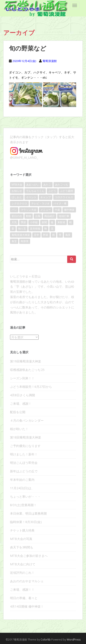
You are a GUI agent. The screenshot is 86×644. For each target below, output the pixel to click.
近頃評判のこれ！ (22, 573)
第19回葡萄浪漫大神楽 (26, 361)
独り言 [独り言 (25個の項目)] (22, 229)
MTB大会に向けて (23, 564)
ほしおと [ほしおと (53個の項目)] (17, 197)
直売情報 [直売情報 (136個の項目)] (35, 229)
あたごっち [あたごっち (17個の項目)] (62, 185)
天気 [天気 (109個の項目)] (14, 222)
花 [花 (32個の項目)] (52, 229)
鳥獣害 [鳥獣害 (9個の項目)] (25, 241)
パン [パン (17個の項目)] (14, 210)
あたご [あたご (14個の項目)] (47, 185)
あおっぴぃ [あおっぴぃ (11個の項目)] (33, 185)
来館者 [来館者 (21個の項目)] (61, 222)
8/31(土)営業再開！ (23, 505)
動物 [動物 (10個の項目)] (29, 216)
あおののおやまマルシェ (27, 581)
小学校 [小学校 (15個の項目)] (34, 222)
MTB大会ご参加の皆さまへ (29, 556)
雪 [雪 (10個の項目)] (60, 235)
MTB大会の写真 (21, 539)
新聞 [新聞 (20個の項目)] (44, 222)
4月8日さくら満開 (22, 395)
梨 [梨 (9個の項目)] (13, 229)
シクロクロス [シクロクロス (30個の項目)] (19, 203)
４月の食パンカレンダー (27, 420)
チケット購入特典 (22, 530)
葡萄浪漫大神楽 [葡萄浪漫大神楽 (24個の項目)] (21, 235)
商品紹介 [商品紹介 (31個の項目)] (50, 216)
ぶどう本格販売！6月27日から (31, 387)
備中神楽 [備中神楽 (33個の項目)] (69, 210)
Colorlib (46, 640)
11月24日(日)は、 (22, 488)
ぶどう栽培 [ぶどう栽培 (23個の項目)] (67, 191)
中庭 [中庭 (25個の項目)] (57, 210)
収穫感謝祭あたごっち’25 (27, 370)
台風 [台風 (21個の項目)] (38, 216)
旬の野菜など (28, 48)
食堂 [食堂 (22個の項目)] (14, 241)
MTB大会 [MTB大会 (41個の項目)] (17, 185)
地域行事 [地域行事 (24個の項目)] (64, 216)
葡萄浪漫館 (50, 61)
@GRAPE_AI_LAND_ (24, 157)
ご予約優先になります (25, 446)
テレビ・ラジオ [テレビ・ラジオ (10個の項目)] (40, 203)
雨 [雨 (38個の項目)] (53, 235)
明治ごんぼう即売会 (24, 463)
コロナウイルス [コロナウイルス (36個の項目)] (64, 197)
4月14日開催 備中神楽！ (27, 606)
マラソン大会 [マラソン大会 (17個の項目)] (29, 210)
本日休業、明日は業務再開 (28, 513)
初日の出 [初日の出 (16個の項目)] (17, 216)
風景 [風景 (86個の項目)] (68, 235)
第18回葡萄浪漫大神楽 (26, 437)
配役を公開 (18, 412)
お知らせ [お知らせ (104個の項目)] (17, 191)
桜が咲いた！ (19, 429)
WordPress (74, 640)
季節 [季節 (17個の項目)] (23, 222)
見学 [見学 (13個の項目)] (36, 235)
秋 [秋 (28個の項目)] (46, 229)
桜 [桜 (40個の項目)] (71, 222)
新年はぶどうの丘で (24, 471)
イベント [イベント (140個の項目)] (31, 197)
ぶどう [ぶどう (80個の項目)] (52, 191)
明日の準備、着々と (24, 598)
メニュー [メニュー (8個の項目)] (46, 210)
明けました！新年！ (24, 454)
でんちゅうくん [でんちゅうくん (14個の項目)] (35, 191)
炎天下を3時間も (22, 547)
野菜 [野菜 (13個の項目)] (46, 235)
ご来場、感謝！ (21, 404)
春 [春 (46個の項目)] (52, 222)
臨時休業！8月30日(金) (26, 522)
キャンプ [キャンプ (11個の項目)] (46, 197)
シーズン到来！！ (22, 378)
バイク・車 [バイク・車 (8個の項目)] (60, 203)
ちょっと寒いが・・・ (25, 496)
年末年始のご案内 (22, 480)
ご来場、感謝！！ (22, 589)
